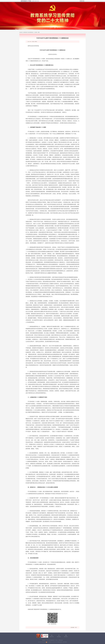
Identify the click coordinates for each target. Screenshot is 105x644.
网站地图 (59, 637)
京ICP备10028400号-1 (42, 642)
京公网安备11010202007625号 (52, 642)
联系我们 (66, 637)
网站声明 (52, 637)
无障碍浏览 (82, 1)
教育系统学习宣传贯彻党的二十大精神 (30, 32)
